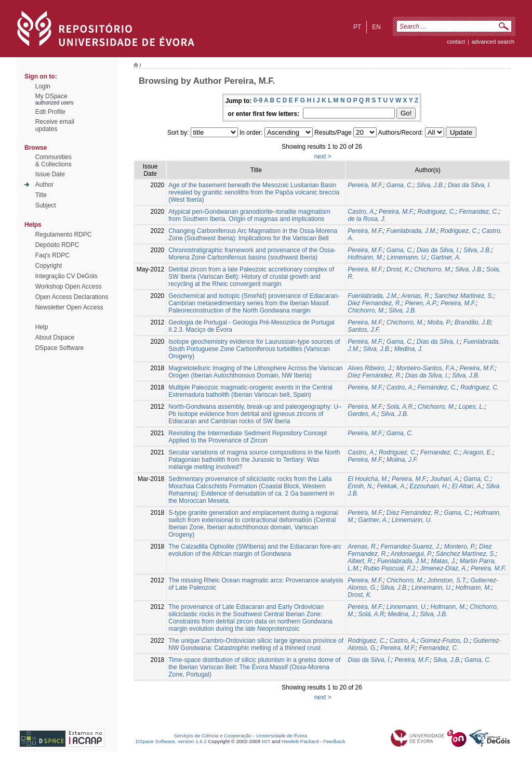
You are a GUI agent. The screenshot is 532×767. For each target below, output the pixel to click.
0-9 (258, 100)
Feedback (334, 741)
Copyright (49, 266)
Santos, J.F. (364, 330)
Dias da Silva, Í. (369, 660)
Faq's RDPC (52, 255)
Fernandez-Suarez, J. (411, 547)
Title (41, 195)
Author (44, 185)
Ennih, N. (360, 486)
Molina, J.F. (402, 460)
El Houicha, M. (368, 479)
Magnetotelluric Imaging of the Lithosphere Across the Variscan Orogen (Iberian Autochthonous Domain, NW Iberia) (255, 372)
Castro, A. (361, 212)
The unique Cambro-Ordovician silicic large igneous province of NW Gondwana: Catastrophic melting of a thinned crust (256, 644)
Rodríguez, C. (480, 387)
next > (323, 157)
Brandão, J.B (473, 322)
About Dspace (55, 337)
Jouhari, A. (445, 479)
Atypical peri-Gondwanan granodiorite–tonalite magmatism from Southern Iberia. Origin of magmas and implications (249, 215)
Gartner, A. (446, 257)
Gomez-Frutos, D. (445, 641)
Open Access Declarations (72, 297)
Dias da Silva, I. (469, 185)
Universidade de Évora (282, 736)
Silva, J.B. (430, 185)
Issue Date (50, 174)
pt (357, 27)
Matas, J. (443, 561)
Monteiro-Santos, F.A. (426, 368)
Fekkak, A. (391, 486)
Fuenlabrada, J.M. (412, 231)
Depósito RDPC (57, 245)
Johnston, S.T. (447, 580)
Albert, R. (361, 561)
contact (456, 42)
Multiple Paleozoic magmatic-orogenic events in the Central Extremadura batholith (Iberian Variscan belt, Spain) (250, 391)
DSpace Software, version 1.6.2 (171, 741)
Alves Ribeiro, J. (370, 368)
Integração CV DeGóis (66, 276)
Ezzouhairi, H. (429, 486)
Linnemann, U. (407, 257)
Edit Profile (50, 112)
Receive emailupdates (55, 125)
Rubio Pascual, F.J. (390, 568)
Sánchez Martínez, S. (466, 554)
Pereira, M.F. (365, 185)
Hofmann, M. (365, 257)
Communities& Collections (54, 161)
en (376, 27)
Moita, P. (440, 322)
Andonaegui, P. (412, 554)
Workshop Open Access (69, 287)
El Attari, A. (467, 486)
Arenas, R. (416, 296)
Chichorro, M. (433, 269)
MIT (266, 741)
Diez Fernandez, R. (374, 303)
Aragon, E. (478, 452)
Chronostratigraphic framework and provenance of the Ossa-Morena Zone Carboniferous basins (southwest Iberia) (252, 254)
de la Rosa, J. (367, 219)
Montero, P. (460, 547)
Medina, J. (409, 349)
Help (42, 327)
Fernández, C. (437, 387)
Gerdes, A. (362, 414)
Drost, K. (399, 269)
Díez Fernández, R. (375, 375)
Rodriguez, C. (436, 212)
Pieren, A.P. (421, 303)
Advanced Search (493, 42)
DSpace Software (59, 348)
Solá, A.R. (401, 407)
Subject (46, 205)
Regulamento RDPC (64, 235)
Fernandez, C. (478, 212)
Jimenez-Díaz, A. (444, 568)
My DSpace (51, 96)
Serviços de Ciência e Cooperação (213, 736)
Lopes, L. (471, 407)
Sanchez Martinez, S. (464, 296)
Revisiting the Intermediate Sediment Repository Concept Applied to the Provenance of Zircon (248, 437)
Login (43, 86)
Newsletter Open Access (69, 307)
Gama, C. (400, 185)
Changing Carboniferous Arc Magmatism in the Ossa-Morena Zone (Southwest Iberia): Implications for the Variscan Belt (253, 235)
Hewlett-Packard (300, 741)
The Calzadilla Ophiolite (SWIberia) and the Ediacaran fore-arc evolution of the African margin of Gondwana (255, 550)
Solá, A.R (371, 614)
